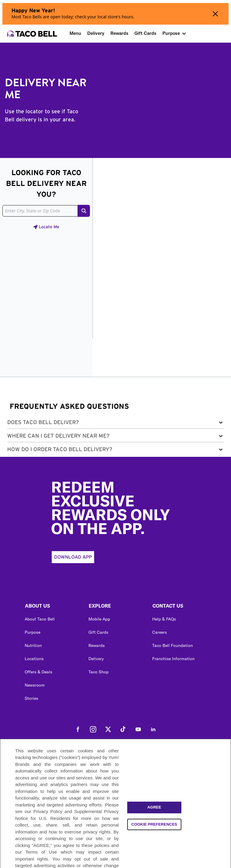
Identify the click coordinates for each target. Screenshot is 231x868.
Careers (160, 632)
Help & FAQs (164, 619)
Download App (73, 557)
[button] (115, 424)
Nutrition (33, 645)
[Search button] (84, 211)
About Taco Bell (40, 619)
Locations (34, 659)
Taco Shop (99, 672)
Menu (75, 33)
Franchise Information (173, 659)
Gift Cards (145, 33)
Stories (31, 698)
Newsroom (35, 685)
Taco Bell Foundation (172, 645)
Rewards (119, 33)
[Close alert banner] (215, 14)
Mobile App (99, 619)
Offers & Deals (38, 672)
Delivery (96, 33)
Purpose (171, 33)
